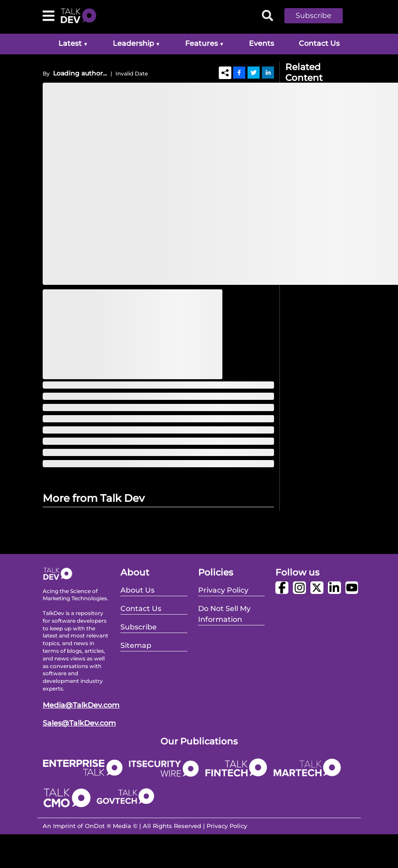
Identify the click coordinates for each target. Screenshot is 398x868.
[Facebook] (239, 72)
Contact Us (319, 43)
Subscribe (314, 15)
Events (261, 43)
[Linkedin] (268, 72)
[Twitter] (254, 72)
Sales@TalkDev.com (79, 723)
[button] (320, 16)
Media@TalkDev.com (81, 705)
